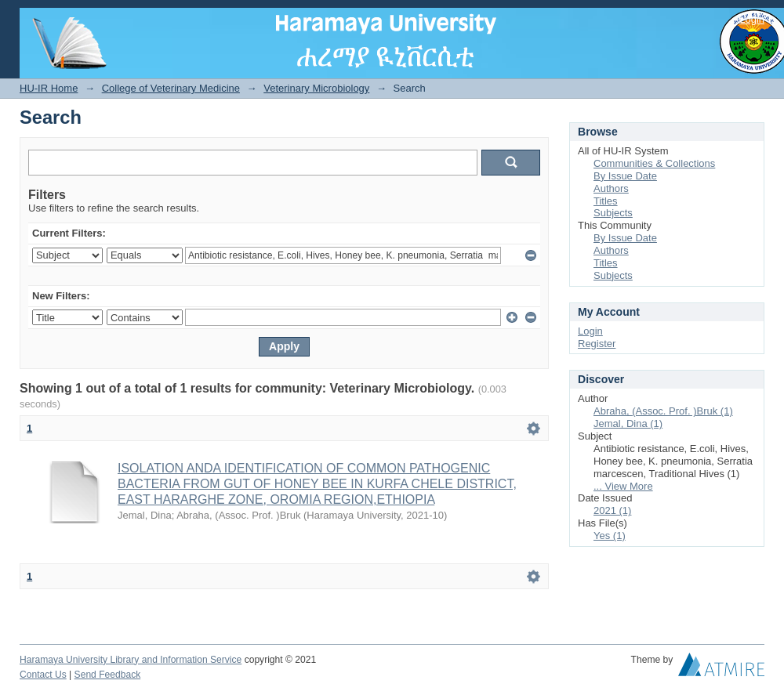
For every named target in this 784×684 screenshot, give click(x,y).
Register (597, 344)
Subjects (613, 213)
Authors (611, 188)
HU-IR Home (49, 88)
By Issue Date (625, 176)
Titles (606, 201)
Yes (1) (610, 536)
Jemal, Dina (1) (628, 423)
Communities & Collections (654, 163)
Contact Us (43, 675)
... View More (623, 486)
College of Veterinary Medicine (171, 88)
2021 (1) (612, 510)
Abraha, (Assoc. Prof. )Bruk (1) (663, 411)
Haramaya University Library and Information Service (131, 660)
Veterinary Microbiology (316, 88)
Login (752, 19)
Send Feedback (108, 675)
